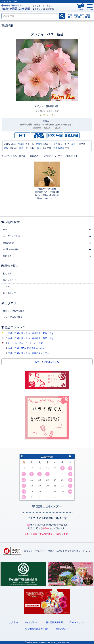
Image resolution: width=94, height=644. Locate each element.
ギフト (6, 287)
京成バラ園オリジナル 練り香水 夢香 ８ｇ (31, 333)
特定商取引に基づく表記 (37, 629)
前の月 (23, 457)
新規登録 (49, 9)
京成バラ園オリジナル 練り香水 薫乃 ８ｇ (31, 338)
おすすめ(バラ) (10, 293)
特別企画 (7, 256)
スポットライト (11, 280)
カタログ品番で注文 (13, 317)
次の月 (72, 457)
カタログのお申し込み (14, 311)
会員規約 (13, 622)
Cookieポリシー (77, 622)
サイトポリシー (32, 622)
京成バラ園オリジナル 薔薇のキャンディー (30, 353)
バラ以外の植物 (11, 249)
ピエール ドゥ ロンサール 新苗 (25, 343)
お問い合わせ (62, 629)
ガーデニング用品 (12, 236)
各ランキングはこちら (47, 362)
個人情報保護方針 (54, 622)
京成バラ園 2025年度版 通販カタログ (26, 348)
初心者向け (8, 274)
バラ (5, 230)
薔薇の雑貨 (8, 243)
